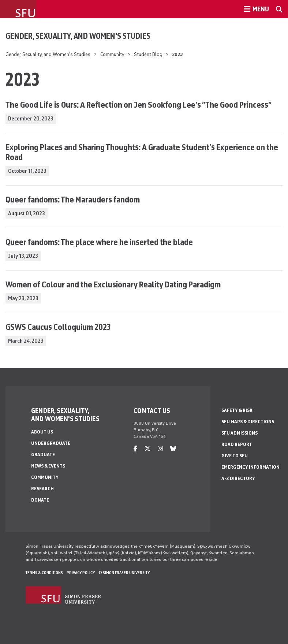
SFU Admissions (240, 433)
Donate (40, 500)
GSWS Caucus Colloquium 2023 (58, 327)
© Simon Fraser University (124, 573)
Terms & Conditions (44, 573)
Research (42, 489)
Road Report (237, 444)
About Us (42, 432)
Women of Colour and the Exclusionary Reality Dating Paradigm (113, 284)
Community (112, 54)
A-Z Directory (238, 478)
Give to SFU (235, 456)
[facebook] (135, 449)
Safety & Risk (237, 410)
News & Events (48, 466)
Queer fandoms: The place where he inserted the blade (99, 242)
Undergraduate (51, 443)
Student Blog (148, 54)
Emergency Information (250, 467)
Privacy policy (81, 573)
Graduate (43, 455)
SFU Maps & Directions (248, 422)
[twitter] (147, 449)
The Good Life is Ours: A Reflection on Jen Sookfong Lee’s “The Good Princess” (139, 105)
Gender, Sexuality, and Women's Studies (78, 36)
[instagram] (160, 449)
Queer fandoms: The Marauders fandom (73, 199)
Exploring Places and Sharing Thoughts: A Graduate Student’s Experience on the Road (142, 152)
